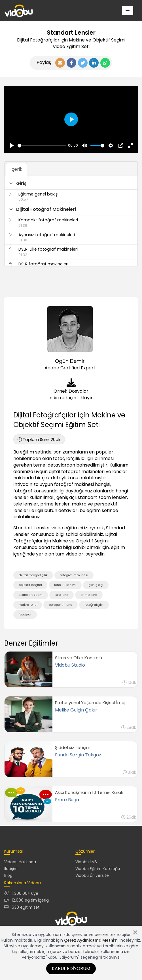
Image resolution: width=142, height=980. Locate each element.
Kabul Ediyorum (71, 968)
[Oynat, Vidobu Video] (12, 145)
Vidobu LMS (86, 862)
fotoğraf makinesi (74, 575)
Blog (8, 876)
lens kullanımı (65, 585)
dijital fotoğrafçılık (33, 575)
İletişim (11, 869)
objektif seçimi (30, 585)
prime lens (89, 595)
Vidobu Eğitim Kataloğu (98, 869)
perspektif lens (61, 605)
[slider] (42, 146)
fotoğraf (25, 614)
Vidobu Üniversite (92, 876)
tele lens (62, 595)
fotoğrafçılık (94, 605)
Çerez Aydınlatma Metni (89, 940)
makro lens (28, 605)
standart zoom (31, 595)
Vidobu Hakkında (20, 862)
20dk (39, 440)
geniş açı (96, 585)
